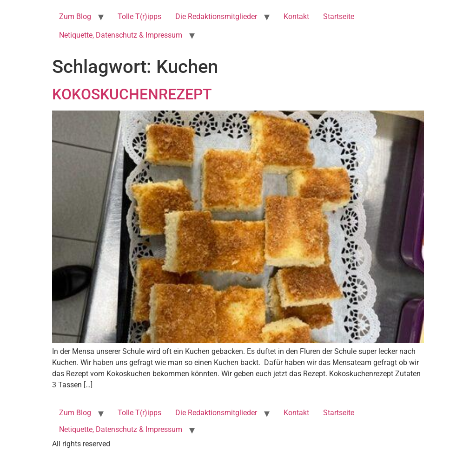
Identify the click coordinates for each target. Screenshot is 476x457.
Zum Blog (75, 16)
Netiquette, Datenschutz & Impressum (121, 35)
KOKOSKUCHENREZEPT (132, 94)
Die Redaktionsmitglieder (216, 16)
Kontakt (296, 16)
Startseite (339, 16)
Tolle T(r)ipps (139, 16)
